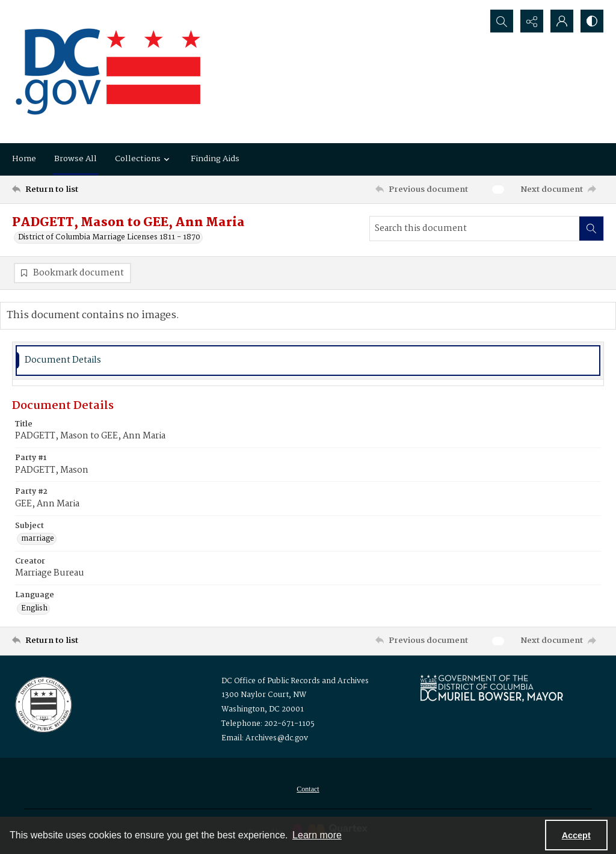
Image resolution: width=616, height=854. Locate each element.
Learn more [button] (317, 835)
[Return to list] (92, 189)
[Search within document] (591, 229)
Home (24, 159)
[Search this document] (475, 229)
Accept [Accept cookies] (576, 835)
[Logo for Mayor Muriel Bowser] (491, 688)
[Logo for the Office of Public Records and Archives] (42, 704)
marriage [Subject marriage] (38, 539)
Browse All (75, 159)
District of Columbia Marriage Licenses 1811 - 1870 (109, 238)
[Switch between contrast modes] (592, 21)
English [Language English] (34, 609)
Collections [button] (144, 159)
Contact (308, 789)
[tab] (308, 361)
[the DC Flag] (108, 72)
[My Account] (562, 21)
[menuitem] (308, 789)
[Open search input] (502, 21)
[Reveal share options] (532, 21)
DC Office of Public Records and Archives (295, 681)
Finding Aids (215, 159)
